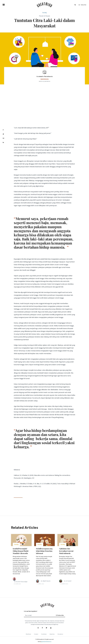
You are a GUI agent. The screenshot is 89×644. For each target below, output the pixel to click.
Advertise (52, 634)
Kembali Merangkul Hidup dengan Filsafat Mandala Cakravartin (21, 551)
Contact (36, 634)
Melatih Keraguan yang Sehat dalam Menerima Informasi (44, 551)
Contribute (44, 634)
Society (45, 13)
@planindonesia (44, 79)
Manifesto (28, 634)
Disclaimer (60, 634)
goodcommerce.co (46, 641)
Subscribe (82, 5)
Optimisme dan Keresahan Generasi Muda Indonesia (66, 551)
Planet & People (44, 16)
